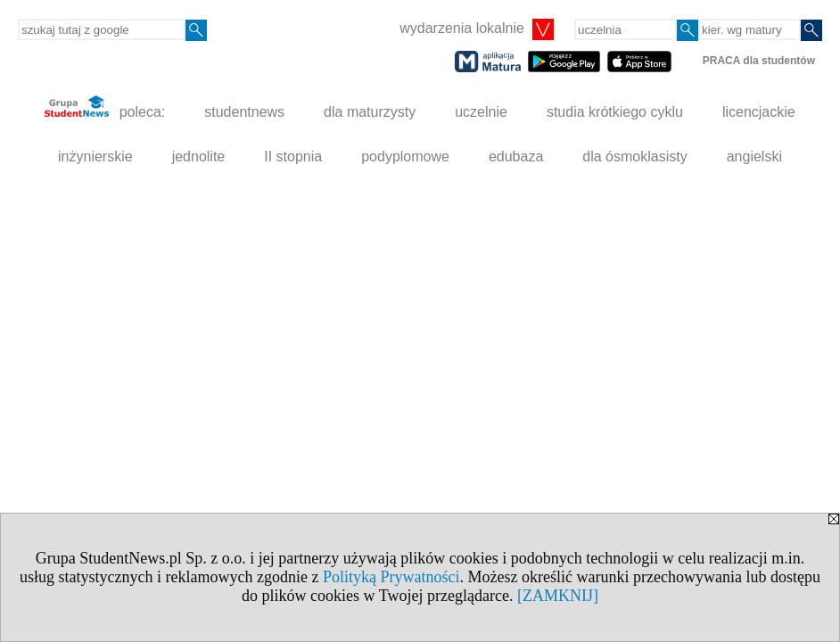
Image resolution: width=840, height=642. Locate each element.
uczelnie (481, 112)
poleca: (105, 107)
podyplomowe (405, 156)
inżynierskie (95, 156)
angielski (754, 156)
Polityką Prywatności (391, 577)
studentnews (244, 112)
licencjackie (759, 112)
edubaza (516, 156)
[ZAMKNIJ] (558, 596)
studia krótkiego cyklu (615, 112)
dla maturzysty (370, 112)
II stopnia (293, 156)
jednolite (199, 156)
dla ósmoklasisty (634, 156)
